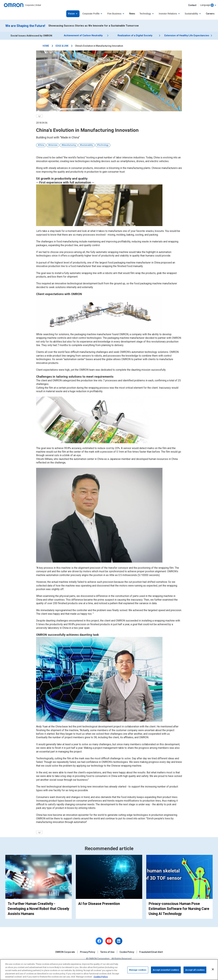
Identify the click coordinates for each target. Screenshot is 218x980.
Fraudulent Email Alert (151, 952)
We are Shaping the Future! (25, 26)
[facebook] (99, 941)
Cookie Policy (127, 952)
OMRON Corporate (65, 952)
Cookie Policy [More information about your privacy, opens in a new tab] (101, 977)
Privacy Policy (88, 952)
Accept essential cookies (166, 970)
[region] (109, 970)
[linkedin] (119, 941)
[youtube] (109, 941)
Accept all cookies (195, 970)
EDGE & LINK (62, 46)
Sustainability (87, 145)
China (42, 145)
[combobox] (208, 5)
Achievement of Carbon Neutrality (83, 36)
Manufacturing (69, 145)
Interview (53, 145)
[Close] (213, 969)
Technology (103, 145)
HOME (46, 46)
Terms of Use (107, 952)
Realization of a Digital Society (135, 36)
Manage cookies (138, 970)
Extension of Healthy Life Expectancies (187, 36)
